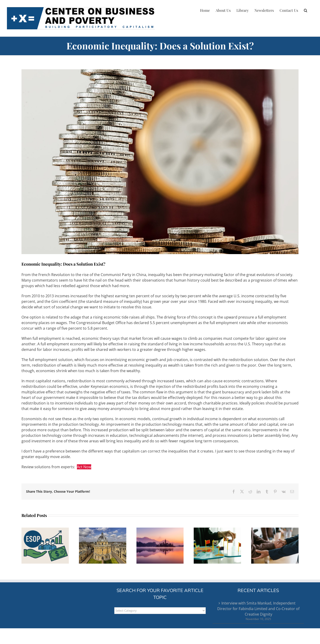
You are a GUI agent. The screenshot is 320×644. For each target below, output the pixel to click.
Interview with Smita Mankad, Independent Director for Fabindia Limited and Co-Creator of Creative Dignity (258, 609)
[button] (306, 10)
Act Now (84, 467)
